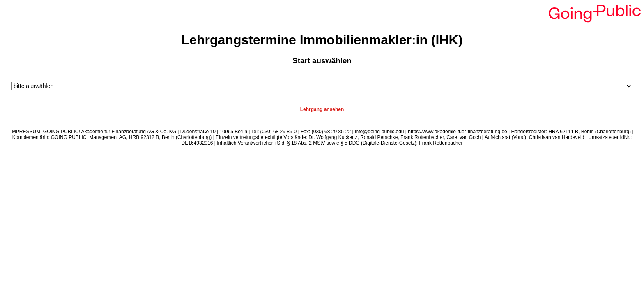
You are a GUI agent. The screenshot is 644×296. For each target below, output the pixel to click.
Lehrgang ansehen (322, 109)
